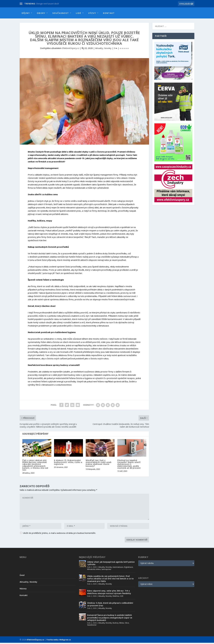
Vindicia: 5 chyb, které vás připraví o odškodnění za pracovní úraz (110, 605)
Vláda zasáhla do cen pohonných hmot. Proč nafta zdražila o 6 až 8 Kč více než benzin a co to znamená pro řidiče (110, 580)
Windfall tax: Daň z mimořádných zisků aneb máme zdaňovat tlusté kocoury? (99, 464)
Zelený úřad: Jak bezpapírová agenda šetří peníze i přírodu (111, 564)
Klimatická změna (94, 570)
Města (122, 624)
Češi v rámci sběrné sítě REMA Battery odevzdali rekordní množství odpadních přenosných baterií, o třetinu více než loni (35, 466)
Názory (23, 590)
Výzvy (92, 13)
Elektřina (116, 597)
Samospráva (106, 570)
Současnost (61, 13)
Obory (41, 13)
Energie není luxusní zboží (48, 4)
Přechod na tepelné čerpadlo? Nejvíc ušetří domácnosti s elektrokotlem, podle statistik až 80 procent (129, 465)
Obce (127, 624)
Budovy (116, 624)
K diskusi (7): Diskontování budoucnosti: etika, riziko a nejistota (68, 463)
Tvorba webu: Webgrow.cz (59, 641)
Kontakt (109, 13)
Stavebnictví (92, 626)
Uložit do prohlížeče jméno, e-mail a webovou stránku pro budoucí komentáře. (59, 534)
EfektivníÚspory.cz (71, 49)
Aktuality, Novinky (103, 49)
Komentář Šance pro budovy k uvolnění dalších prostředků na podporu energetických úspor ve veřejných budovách (110, 619)
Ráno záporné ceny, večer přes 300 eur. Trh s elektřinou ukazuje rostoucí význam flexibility (109, 593)
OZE (122, 597)
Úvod (22, 576)
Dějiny (26, 13)
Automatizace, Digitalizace (123, 568)
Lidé (79, 13)
